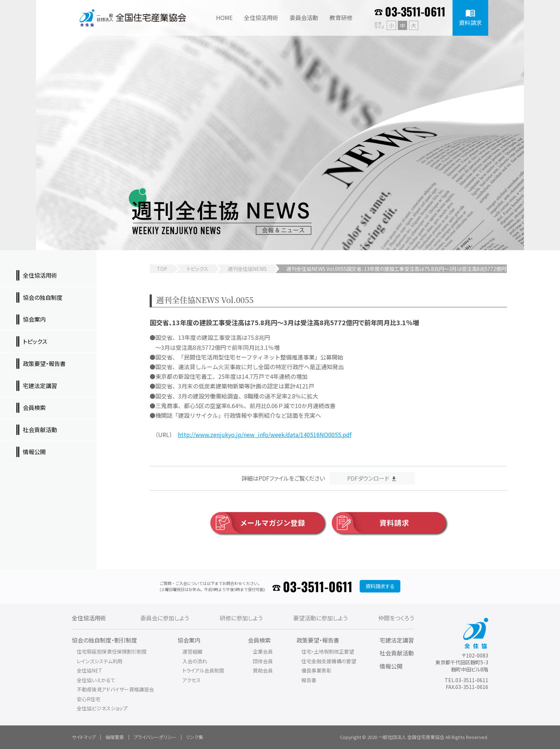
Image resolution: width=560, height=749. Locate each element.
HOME (224, 18)
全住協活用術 (89, 618)
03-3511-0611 (415, 11)
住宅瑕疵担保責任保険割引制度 (112, 651)
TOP (162, 269)
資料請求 (371, 523)
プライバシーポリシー (155, 737)
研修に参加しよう (241, 618)
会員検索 (259, 640)
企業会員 (263, 651)
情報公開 (391, 666)
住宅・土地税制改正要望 (328, 651)
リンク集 (195, 737)
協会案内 (189, 640)
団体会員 (263, 661)
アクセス (192, 680)
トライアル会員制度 (203, 670)
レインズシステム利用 (100, 661)
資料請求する (380, 586)
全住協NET (89, 670)
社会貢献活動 (397, 653)
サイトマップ (84, 737)
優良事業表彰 (316, 670)
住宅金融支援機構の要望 (329, 661)
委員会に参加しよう (165, 618)
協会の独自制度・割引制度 (104, 640)
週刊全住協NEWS (247, 269)
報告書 (309, 680)
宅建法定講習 (397, 640)
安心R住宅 (89, 699)
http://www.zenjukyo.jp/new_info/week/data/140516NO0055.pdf (265, 435)
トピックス (197, 269)
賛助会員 (263, 670)
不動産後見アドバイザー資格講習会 (115, 689)
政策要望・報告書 (318, 640)
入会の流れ (195, 661)
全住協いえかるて (96, 680)
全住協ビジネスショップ (102, 708)
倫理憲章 (115, 737)
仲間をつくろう (396, 618)
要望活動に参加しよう (320, 618)
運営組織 (192, 651)
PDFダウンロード (368, 478)
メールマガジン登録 (258, 523)
